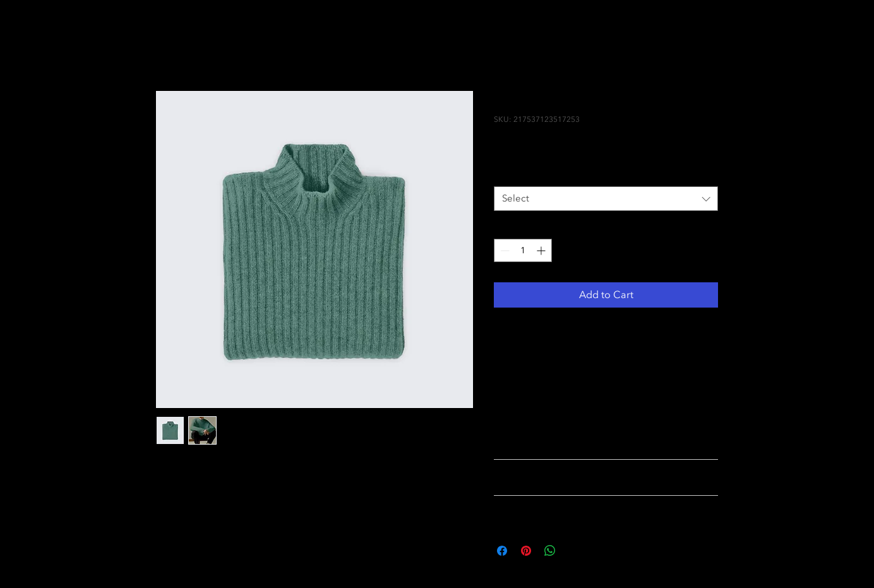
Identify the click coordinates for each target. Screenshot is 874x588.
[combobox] (606, 199)
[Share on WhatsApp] (550, 551)
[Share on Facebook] (502, 551)
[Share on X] (574, 551)
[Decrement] (504, 250)
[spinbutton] (523, 250)
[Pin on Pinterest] (526, 551)
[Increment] (542, 250)
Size (505, 175)
